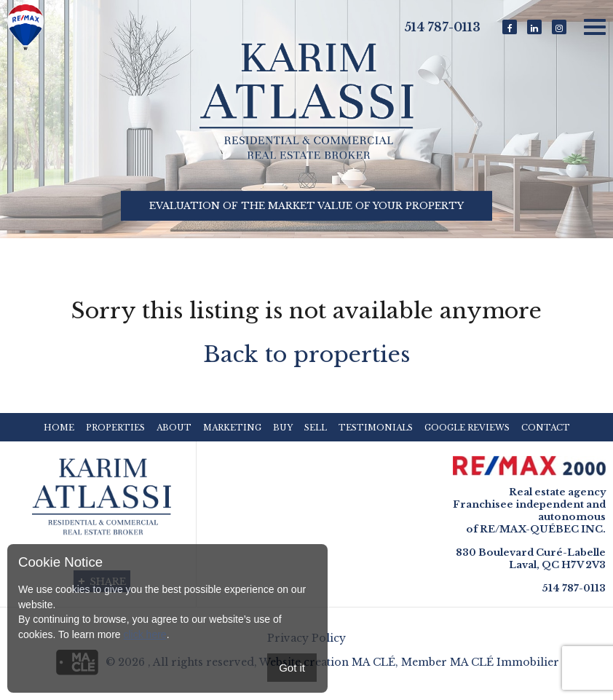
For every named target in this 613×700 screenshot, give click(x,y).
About (174, 428)
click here (145, 634)
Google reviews (467, 428)
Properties (115, 428)
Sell (316, 428)
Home (59, 428)
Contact (546, 428)
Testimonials (376, 428)
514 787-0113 (442, 27)
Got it (292, 668)
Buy (283, 428)
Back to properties (306, 354)
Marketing (232, 428)
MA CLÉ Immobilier (505, 662)
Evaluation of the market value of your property (306, 207)
